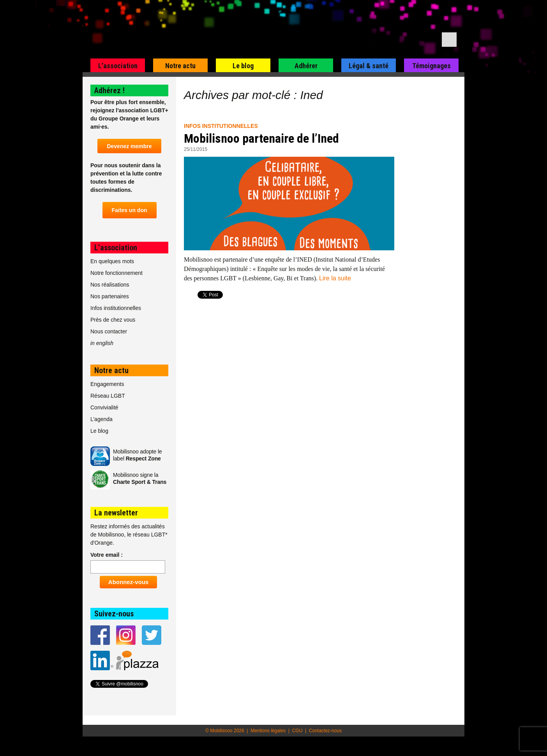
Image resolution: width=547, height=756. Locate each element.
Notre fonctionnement (116, 273)
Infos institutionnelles (221, 126)
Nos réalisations (110, 285)
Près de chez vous (113, 320)
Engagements (107, 384)
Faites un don (130, 210)
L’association (118, 66)
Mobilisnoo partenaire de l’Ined (261, 138)
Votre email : (107, 555)
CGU (297, 731)
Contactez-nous (325, 731)
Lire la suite (335, 278)
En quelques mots (112, 261)
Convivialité (104, 407)
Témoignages (431, 66)
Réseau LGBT (108, 396)
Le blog (243, 66)
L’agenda (101, 419)
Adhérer (306, 66)
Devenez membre (129, 146)
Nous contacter (109, 331)
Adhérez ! (109, 90)
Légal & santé (369, 66)
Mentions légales (268, 731)
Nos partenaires (110, 296)
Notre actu (180, 66)
